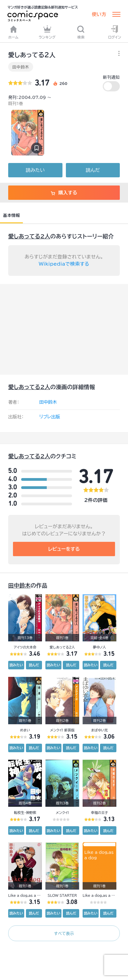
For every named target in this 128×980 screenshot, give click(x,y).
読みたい (35, 170)
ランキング (47, 32)
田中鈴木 (21, 67)
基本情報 (11, 215)
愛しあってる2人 (29, 236)
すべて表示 (64, 933)
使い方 (99, 14)
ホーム (13, 32)
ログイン (115, 32)
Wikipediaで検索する (64, 264)
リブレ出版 (50, 417)
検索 (81, 32)
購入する (64, 193)
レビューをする (64, 549)
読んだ (93, 170)
